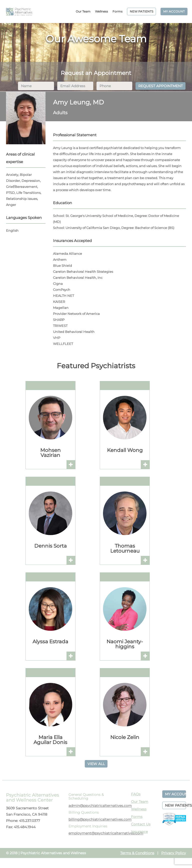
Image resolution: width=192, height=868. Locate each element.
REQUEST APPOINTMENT (160, 86)
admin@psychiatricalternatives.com (100, 806)
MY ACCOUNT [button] (175, 794)
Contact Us (141, 824)
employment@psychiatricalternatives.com (106, 833)
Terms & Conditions (137, 853)
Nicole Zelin (125, 737)
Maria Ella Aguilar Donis (50, 740)
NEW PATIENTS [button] (175, 805)
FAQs (136, 794)
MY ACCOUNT (174, 11)
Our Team (83, 11)
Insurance (139, 832)
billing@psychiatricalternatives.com (100, 819)
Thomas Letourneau (125, 548)
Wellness (101, 11)
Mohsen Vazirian (50, 453)
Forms (117, 11)
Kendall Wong (125, 450)
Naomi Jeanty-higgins (125, 644)
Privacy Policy (174, 853)
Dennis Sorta (50, 546)
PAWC (19, 12)
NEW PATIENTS (141, 11)
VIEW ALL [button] (96, 764)
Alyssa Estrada (50, 642)
